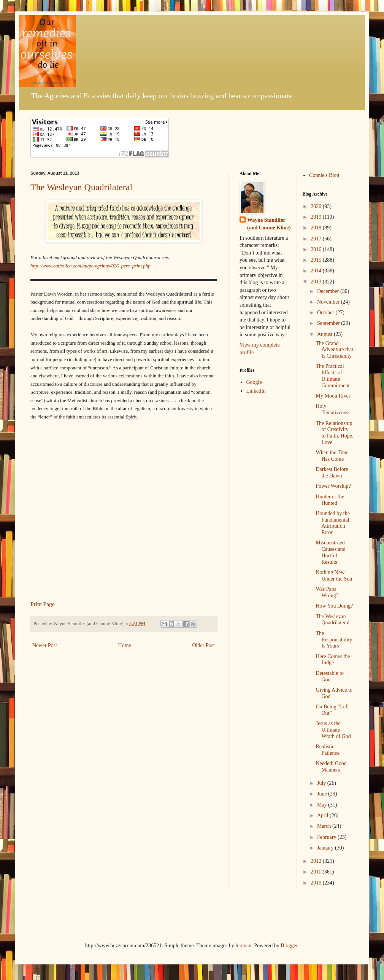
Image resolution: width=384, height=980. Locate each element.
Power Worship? (333, 486)
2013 (317, 282)
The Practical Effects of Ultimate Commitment (332, 376)
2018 (317, 228)
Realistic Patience (327, 750)
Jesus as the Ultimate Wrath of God (333, 730)
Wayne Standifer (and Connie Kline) (269, 224)
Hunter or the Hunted (330, 500)
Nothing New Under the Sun (334, 576)
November (329, 302)
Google (254, 382)
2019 (317, 217)
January (326, 848)
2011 (317, 872)
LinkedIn (256, 391)
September (329, 323)
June (323, 794)
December (329, 291)
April (323, 815)
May (323, 805)
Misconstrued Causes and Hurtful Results (330, 552)
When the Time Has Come (332, 456)
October (326, 313)
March (325, 826)
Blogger (289, 946)
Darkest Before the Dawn (332, 473)
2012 (317, 861)
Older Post (204, 645)
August (325, 334)
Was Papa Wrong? (327, 592)
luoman (243, 946)
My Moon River (333, 396)
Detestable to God (329, 676)
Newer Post (45, 645)
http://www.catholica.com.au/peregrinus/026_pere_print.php (90, 266)
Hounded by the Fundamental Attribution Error (332, 523)
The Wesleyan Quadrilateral (81, 187)
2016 (317, 249)
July (322, 783)
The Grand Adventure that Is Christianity (334, 350)
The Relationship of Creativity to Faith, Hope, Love (334, 433)
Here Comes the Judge (333, 660)
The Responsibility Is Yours (334, 640)
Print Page (43, 604)
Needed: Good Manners (331, 767)
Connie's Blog (324, 175)
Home (125, 645)
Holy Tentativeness (333, 409)
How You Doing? (334, 606)
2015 (317, 260)
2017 (317, 239)
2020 (317, 206)
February (327, 837)
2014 (317, 271)
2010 (317, 883)
